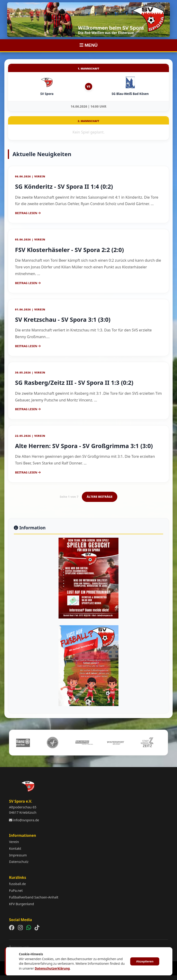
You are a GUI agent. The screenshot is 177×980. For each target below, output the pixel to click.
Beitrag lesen (28, 213)
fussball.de (17, 884)
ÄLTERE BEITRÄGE (100, 497)
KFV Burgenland (21, 904)
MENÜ (89, 45)
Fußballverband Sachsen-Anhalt (34, 897)
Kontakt (15, 848)
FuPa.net (16, 890)
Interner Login (19, 946)
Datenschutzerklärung (52, 968)
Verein (14, 842)
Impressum (18, 855)
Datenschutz (19, 862)
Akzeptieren (145, 961)
